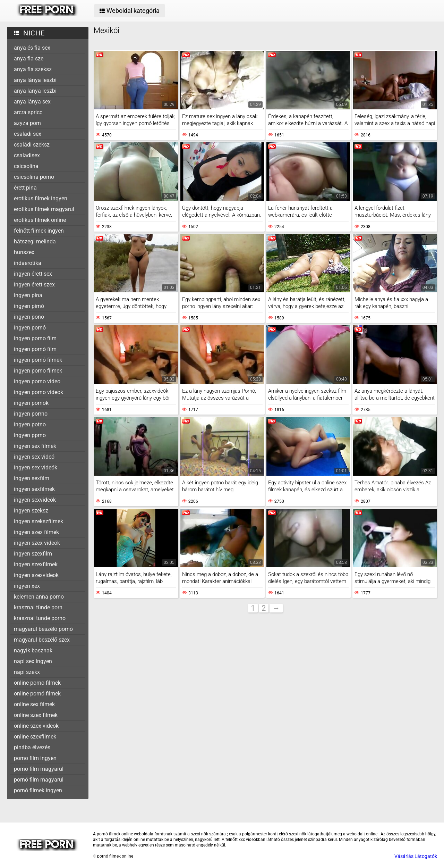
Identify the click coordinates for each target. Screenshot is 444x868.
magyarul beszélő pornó (43, 629)
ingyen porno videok (39, 392)
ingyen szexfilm (33, 554)
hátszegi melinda (35, 241)
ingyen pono (29, 317)
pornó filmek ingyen (38, 790)
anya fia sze (29, 59)
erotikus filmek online (40, 220)
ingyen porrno (31, 414)
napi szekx (27, 672)
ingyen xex (27, 586)
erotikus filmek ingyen (41, 198)
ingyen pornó (30, 328)
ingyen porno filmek (38, 371)
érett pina (25, 188)
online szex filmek (36, 715)
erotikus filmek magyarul (44, 209)
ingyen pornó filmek (38, 360)
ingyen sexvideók (35, 500)
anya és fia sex (32, 48)
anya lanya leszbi (35, 91)
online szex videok (36, 726)
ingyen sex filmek (35, 446)
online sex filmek (34, 704)
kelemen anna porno (39, 597)
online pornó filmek (37, 694)
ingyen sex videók (36, 468)
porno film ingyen (35, 758)
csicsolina (26, 166)
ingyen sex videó (34, 457)
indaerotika (28, 263)
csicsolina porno (34, 177)
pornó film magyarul (39, 780)
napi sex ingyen (33, 661)
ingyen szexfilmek (36, 564)
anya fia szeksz (33, 69)
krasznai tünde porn (38, 607)
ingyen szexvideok (36, 575)
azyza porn (27, 123)
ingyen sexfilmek (34, 489)
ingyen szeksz (31, 511)
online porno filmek (37, 683)
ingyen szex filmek (36, 532)
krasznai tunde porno (40, 618)
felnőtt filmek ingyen (39, 231)
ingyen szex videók (37, 543)
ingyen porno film (35, 338)
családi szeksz (32, 145)
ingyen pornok (31, 403)
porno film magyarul (39, 769)
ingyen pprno (30, 435)
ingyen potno (30, 424)
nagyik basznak (33, 650)
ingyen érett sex (33, 274)
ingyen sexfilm (32, 478)
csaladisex (27, 155)
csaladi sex (28, 134)
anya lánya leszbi (35, 80)
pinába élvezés (32, 747)
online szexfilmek (35, 737)
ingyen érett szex (34, 285)
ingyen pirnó (29, 306)
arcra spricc (28, 112)
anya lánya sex (32, 102)
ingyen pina (28, 295)
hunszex (24, 252)
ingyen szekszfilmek (39, 521)
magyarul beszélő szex (42, 640)
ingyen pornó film (35, 349)
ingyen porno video (37, 381)
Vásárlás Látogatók (416, 856)
